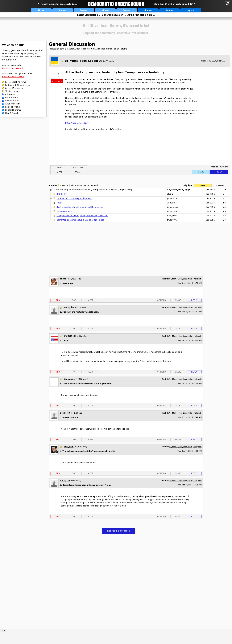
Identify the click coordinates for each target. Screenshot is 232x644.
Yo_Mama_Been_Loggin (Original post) (185, 279)
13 (57, 75)
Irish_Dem (69, 447)
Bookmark (78, 167)
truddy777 (65, 480)
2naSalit (68, 336)
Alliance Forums (13, 104)
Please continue (64, 211)
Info (59, 167)
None (203, 185)
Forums (127, 10)
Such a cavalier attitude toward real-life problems (80, 207)
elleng (63, 279)
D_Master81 (66, 413)
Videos (105, 10)
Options (161, 300)
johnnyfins (69, 307)
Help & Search (12, 113)
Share (201, 172)
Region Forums (12, 107)
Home (41, 10)
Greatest (84, 10)
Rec (58, 300)
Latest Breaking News (16, 82)
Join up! (169, 10)
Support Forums (13, 110)
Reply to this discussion (119, 531)
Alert (59, 172)
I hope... (60, 203)
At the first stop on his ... (141, 15)
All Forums (10, 94)
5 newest (221, 185)
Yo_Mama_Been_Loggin (81, 61)
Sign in (191, 10)
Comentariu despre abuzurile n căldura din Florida (80, 220)
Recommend (57, 81)
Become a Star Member (13, 77)
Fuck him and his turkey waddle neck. (74, 198)
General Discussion (113, 15)
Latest (63, 10)
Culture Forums (13, 101)
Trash (78, 172)
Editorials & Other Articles (17, 85)
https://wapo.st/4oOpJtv (77, 123)
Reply (219, 172)
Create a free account (13, 68)
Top (74, 300)
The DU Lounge (12, 91)
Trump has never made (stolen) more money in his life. (82, 216)
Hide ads (148, 10)
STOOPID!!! (62, 194)
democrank (69, 379)
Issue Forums (12, 98)
